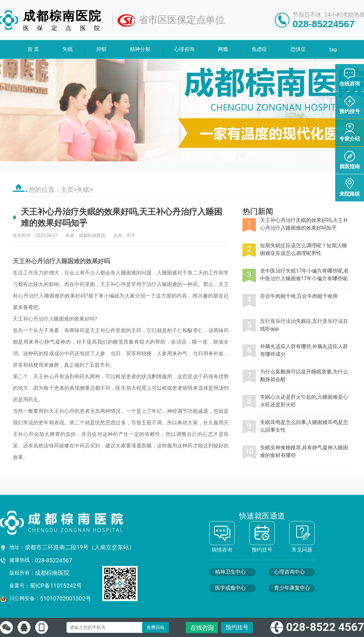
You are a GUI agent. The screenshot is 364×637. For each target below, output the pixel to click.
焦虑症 (259, 49)
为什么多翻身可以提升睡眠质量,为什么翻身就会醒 (304, 376)
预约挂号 (237, 627)
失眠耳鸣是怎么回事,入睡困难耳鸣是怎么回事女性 (304, 426)
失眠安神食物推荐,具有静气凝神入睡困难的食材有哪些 (304, 451)
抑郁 (101, 49)
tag (333, 49)
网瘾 (223, 49)
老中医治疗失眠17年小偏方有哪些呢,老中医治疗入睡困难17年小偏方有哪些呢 (304, 275)
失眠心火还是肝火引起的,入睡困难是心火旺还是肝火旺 (304, 401)
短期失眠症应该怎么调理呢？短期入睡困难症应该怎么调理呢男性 (304, 249)
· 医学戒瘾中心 (229, 588)
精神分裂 (140, 49)
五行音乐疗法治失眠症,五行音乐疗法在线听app (304, 325)
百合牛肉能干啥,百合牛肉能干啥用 (299, 296)
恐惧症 (298, 49)
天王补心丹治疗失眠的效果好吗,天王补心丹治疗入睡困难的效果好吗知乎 (304, 224)
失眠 (67, 49)
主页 (67, 190)
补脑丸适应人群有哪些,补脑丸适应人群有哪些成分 (304, 350)
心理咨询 (184, 49)
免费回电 (155, 627)
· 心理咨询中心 (288, 572)
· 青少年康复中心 (291, 588)
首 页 (33, 49)
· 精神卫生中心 (229, 572)
